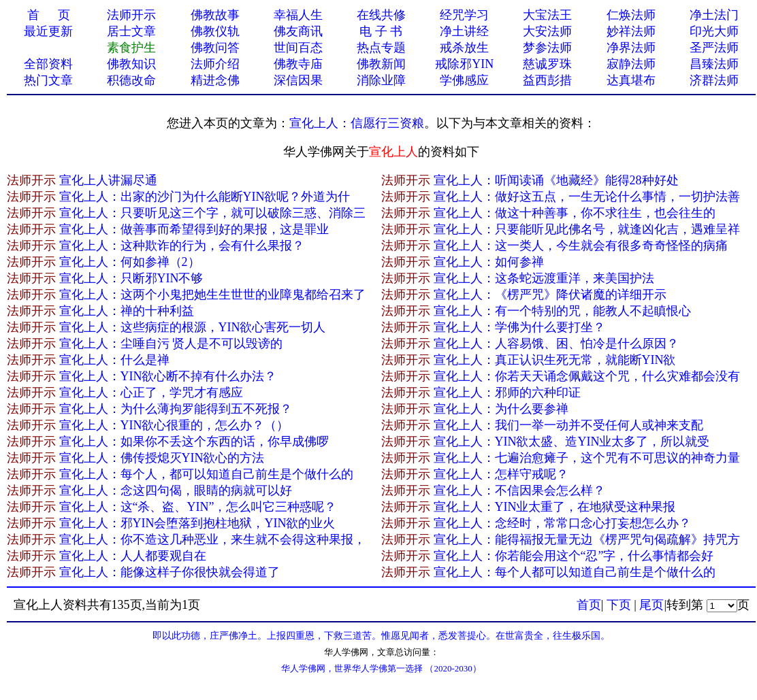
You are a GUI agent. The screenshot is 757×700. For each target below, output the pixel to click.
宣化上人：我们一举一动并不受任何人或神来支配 (568, 425)
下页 (619, 605)
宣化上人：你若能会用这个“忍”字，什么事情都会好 (574, 556)
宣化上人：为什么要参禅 (501, 409)
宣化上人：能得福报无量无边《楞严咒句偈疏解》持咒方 (587, 539)
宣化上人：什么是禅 (114, 360)
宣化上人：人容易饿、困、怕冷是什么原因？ (556, 344)
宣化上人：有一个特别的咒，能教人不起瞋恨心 (562, 311)
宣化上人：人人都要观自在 (133, 556)
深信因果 (298, 80)
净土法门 (714, 15)
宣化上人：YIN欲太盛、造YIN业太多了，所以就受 (572, 441)
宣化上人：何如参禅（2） (130, 262)
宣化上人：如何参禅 (489, 262)
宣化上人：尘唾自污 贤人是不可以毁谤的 (171, 344)
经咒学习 (464, 15)
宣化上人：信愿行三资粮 (357, 123)
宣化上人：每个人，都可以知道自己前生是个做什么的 (206, 474)
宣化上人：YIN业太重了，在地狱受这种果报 (555, 507)
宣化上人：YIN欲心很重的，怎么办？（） (174, 425)
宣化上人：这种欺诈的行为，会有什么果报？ (182, 246)
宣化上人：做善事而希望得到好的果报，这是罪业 (194, 229)
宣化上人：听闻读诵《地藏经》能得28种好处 (556, 180)
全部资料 (48, 64)
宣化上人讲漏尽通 (108, 180)
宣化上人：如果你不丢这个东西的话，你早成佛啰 (194, 441)
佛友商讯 (298, 31)
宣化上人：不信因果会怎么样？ (519, 490)
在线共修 (381, 15)
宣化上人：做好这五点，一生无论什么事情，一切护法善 (587, 197)
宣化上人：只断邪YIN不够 (131, 278)
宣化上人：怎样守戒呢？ (501, 474)
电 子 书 (381, 31)
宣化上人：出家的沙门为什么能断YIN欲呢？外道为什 (205, 197)
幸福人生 (298, 15)
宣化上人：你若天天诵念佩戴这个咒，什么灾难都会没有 (587, 376)
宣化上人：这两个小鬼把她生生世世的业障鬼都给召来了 (212, 295)
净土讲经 (464, 31)
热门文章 (48, 80)
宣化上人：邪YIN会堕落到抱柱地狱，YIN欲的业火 (197, 523)
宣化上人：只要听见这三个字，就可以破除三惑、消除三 (212, 213)
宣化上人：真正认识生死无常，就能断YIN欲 (555, 360)
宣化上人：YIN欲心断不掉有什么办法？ (168, 376)
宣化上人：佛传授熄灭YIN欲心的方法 (162, 458)
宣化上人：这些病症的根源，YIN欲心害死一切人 (193, 327)
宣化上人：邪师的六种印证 (507, 393)
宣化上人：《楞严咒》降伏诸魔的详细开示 (550, 295)
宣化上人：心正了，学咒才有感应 (151, 393)
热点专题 (381, 48)
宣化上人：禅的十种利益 (127, 311)
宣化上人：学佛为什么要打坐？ (519, 327)
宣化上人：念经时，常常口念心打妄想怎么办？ (562, 523)
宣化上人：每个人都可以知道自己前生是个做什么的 (575, 572)
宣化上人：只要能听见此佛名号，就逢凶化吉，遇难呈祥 (587, 229)
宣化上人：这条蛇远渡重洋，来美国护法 (544, 278)
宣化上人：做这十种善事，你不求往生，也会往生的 (575, 213)
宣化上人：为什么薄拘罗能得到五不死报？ (176, 409)
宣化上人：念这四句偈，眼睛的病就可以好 (176, 490)
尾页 (651, 605)
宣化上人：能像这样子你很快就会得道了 (170, 572)
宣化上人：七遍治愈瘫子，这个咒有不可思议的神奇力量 (587, 458)
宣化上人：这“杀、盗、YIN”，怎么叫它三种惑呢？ (198, 507)
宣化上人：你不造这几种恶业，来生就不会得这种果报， (212, 539)
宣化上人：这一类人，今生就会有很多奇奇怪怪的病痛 (581, 246)
